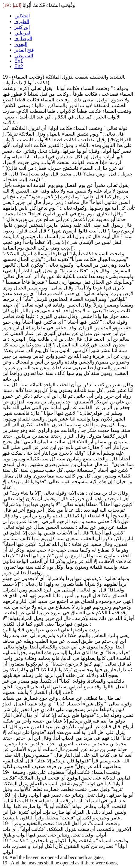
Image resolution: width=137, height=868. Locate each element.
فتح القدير (24, 50)
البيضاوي (23, 39)
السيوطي (24, 56)
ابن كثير (22, 27)
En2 (19, 66)
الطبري (22, 21)
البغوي (21, 44)
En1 (19, 61)
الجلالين (22, 16)
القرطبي (23, 33)
